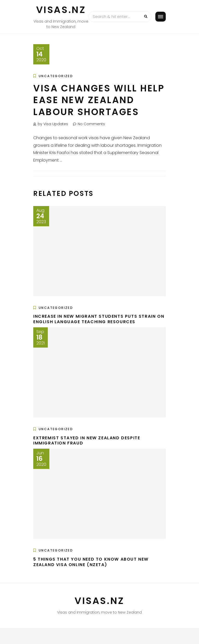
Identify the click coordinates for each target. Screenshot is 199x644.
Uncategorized (56, 76)
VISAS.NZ (61, 10)
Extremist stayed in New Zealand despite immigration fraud (87, 441)
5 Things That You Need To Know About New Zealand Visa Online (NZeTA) (91, 562)
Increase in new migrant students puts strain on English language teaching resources (99, 319)
